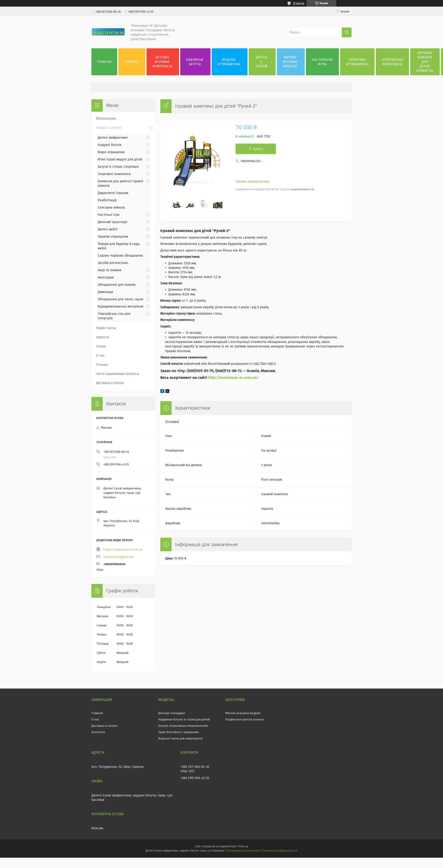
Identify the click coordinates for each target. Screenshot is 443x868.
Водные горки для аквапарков (180, 738)
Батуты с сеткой (262, 62)
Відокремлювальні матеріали (120, 306)
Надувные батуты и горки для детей (184, 719)
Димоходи (105, 292)
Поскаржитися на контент (243, 851)
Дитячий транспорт (113, 222)
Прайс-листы (106, 328)
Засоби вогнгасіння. (113, 263)
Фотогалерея (106, 119)
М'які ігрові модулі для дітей (120, 159)
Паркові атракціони (113, 237)
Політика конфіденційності (280, 851)
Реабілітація (107, 200)
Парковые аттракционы (357, 62)
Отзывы (102, 365)
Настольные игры (322, 62)
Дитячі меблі (108, 229)
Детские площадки (172, 713)
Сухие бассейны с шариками (178, 732)
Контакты (98, 732)
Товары (131, 62)
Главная (104, 62)
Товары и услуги (109, 128)
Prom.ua (243, 846)
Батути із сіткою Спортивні (118, 167)
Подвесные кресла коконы (245, 719)
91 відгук (299, 3)
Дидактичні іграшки (113, 193)
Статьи (101, 346)
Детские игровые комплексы (162, 62)
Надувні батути (109, 145)
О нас (100, 356)
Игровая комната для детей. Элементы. (425, 62)
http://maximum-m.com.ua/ (233, 377)
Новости (102, 337)
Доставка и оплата (110, 383)
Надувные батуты (195, 62)
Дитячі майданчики (113, 138)
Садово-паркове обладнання (120, 256)
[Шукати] (347, 32)
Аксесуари (106, 277)
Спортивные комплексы (392, 62)
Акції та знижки (109, 270)
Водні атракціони (111, 152)
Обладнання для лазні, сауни (120, 299)
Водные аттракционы (229, 62)
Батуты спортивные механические (183, 726)
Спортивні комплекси (114, 174)
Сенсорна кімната (111, 207)
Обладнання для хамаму (117, 285)
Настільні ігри (109, 215)
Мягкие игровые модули (290, 62)
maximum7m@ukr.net (119, 557)
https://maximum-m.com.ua (123, 550)
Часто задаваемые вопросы (118, 374)
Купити (258, 149)
